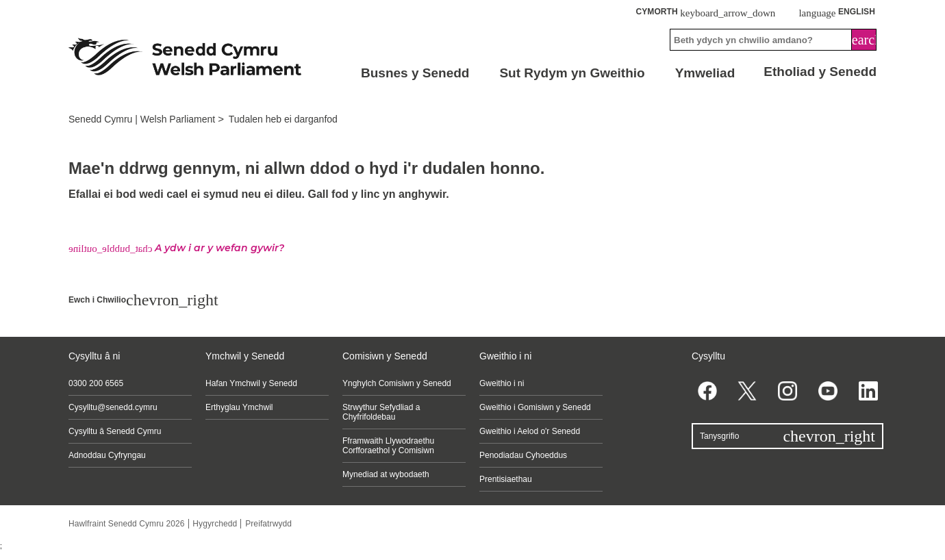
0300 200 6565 (96, 383)
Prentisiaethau (506, 479)
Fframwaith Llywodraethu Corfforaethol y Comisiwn (388, 446)
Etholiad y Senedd (820, 72)
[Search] (864, 40)
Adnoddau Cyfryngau (107, 455)
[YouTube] (828, 391)
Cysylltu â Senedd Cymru (115, 431)
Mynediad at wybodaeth (386, 474)
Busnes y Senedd (415, 73)
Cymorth (705, 12)
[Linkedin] (868, 391)
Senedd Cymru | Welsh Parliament (142, 119)
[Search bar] (773, 40)
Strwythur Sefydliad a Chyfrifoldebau (381, 412)
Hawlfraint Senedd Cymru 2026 (127, 524)
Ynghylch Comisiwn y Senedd (397, 383)
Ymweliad (705, 73)
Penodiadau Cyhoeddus (523, 455)
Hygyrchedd (215, 524)
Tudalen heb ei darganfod (283, 119)
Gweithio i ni (502, 383)
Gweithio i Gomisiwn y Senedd (535, 407)
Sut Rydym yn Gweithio (572, 73)
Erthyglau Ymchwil (239, 407)
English (837, 12)
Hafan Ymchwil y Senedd (251, 383)
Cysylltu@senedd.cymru (113, 407)
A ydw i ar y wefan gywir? (176, 248)
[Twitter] (747, 391)
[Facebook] (707, 391)
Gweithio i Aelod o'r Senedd (530, 431)
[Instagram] (788, 391)
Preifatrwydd (268, 524)
